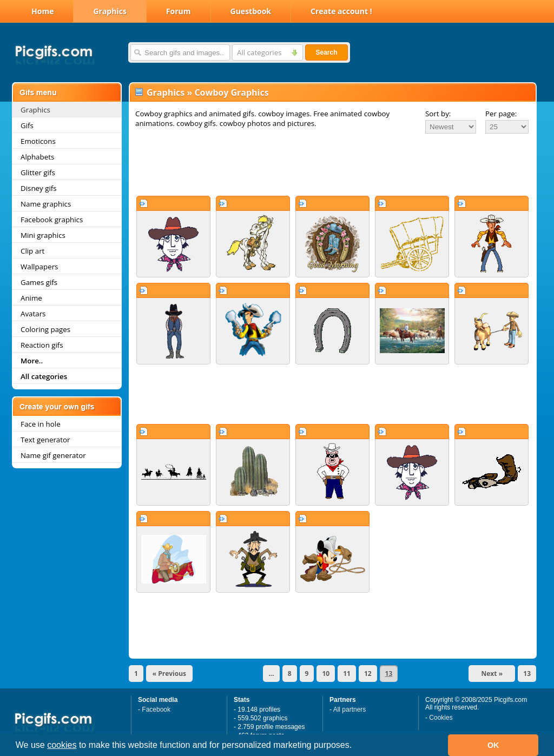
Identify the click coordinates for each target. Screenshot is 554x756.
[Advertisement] (333, 164)
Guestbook (251, 11)
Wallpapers (39, 267)
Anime (31, 298)
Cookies (441, 718)
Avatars (33, 314)
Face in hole (41, 424)
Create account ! (341, 11)
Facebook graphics (52, 220)
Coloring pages (45, 329)
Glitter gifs (38, 173)
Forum (179, 11)
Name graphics (46, 204)
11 (347, 674)
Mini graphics (43, 235)
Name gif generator (53, 455)
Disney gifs (39, 188)
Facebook (156, 709)
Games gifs (39, 282)
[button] (356, 746)
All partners (350, 709)
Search (326, 52)
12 (368, 674)
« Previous (169, 674)
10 (326, 674)
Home (42, 11)
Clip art (32, 251)
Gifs (27, 125)
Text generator (45, 440)
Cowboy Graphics (231, 92)
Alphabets (37, 157)
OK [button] (493, 745)
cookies (62, 745)
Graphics (110, 11)
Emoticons (38, 141)
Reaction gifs (42, 345)
